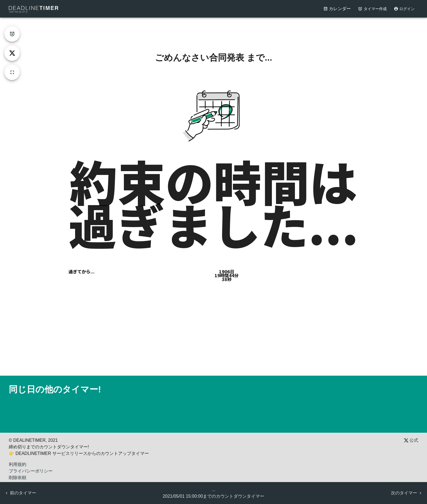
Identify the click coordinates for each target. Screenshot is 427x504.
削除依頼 (18, 478)
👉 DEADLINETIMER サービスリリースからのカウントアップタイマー (79, 453)
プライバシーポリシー (31, 471)
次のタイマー (407, 493)
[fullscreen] (12, 72)
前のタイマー (20, 493)
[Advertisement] (213, 30)
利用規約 (18, 464)
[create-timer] (12, 34)
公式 (411, 440)
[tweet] (12, 53)
